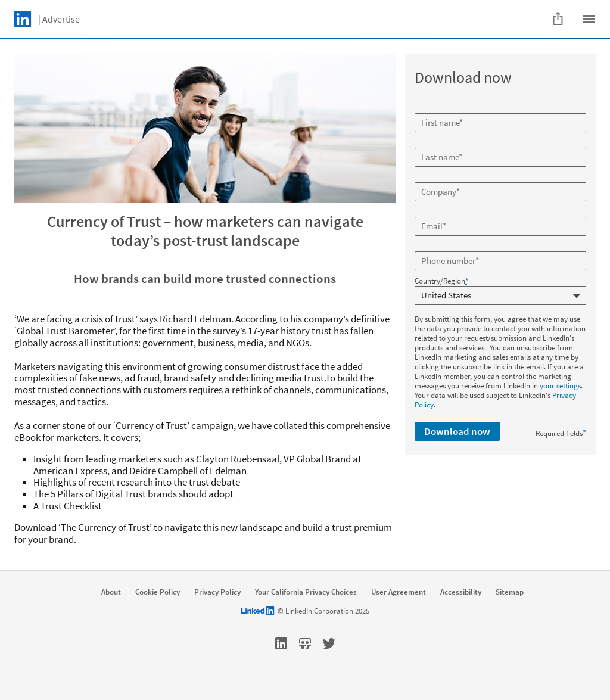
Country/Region (441, 281)
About (111, 592)
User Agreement (399, 592)
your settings (560, 386)
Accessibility (461, 592)
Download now (457, 431)
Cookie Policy (158, 592)
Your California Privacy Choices (306, 592)
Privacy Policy (217, 592)
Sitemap (510, 592)
